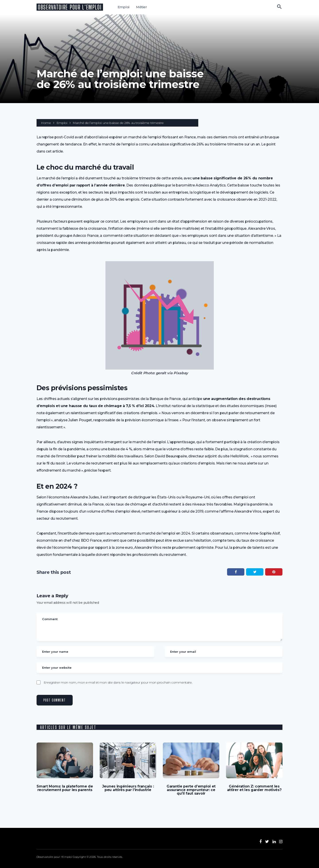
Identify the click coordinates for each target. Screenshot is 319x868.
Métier (142, 7)
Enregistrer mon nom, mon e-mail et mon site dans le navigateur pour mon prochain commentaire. (118, 682)
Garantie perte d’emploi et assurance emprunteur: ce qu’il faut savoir (191, 790)
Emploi (124, 7)
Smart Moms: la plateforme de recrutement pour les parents (65, 788)
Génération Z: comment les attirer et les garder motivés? (254, 788)
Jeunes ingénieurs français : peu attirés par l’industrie (128, 788)
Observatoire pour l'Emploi (70, 7)
